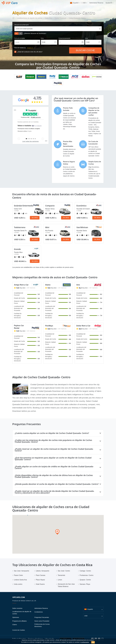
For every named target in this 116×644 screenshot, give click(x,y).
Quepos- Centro (85, 580)
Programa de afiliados (20, 621)
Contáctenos (39, 612)
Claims (15, 625)
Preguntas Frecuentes (42, 617)
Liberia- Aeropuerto (43, 571)
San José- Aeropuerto (22, 571)
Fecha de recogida (20, 38)
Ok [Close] (93, 642)
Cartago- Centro (85, 571)
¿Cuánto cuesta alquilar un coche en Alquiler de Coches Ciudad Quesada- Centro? (52, 433)
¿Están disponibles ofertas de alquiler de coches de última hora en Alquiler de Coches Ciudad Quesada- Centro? (54, 476)
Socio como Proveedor (42, 621)
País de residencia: (20, 48)
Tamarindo (61, 575)
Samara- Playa (85, 584)
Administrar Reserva (96, 3)
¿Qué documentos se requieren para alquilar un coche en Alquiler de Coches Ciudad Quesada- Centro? (53, 459)
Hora (42, 38)
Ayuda (109, 3)
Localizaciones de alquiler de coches (22, 613)
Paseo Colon (18, 575)
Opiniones (16, 617)
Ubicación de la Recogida (22, 25)
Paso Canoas (41, 575)
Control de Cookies (19, 630)
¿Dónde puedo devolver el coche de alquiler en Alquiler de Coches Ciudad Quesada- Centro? (57, 484)
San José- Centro (64, 571)
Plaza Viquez (40, 580)
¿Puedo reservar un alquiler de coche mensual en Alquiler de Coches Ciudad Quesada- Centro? (54, 450)
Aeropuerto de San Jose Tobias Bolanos (66, 585)
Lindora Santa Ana (20, 580)
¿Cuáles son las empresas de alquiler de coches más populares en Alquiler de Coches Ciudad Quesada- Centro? (53, 441)
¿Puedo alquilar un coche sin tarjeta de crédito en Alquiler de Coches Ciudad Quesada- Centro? (54, 467)
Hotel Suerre (40, 584)
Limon (60, 580)
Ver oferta (35, 218)
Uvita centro (18, 584)
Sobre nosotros (17, 608)
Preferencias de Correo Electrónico (42, 625)
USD (84, 3)
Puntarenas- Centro (87, 575)
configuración (85, 642)
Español (75, 3)
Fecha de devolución (64, 38)
